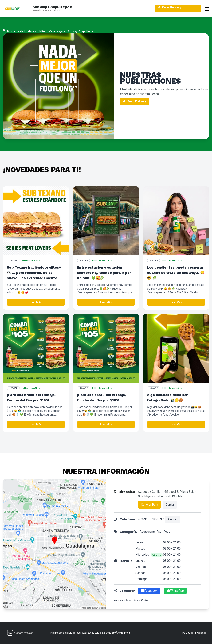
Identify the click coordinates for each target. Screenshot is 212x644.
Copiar (170, 505)
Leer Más (36, 302)
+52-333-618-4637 (151, 519)
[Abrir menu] (207, 9)
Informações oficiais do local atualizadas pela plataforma (90, 633)
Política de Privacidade (194, 633)
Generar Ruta (149, 505)
